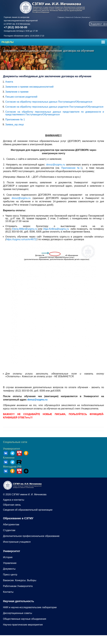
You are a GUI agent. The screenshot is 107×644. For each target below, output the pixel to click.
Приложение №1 (72, 168)
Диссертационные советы (17, 613)
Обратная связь (12, 505)
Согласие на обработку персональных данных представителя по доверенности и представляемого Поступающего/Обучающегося (55, 113)
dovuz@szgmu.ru (56, 165)
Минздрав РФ (12, 467)
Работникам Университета (18, 586)
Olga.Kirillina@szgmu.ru (56, 229)
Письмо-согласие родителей (21, 97)
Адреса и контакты (14, 500)
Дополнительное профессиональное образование (31, 536)
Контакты (86, 17)
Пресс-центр (10, 575)
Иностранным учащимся (17, 542)
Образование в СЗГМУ (18, 518)
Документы (9, 569)
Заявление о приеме (17, 92)
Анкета (9, 82)
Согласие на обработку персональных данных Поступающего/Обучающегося (49, 102)
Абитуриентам (11, 525)
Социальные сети (15, 442)
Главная (61, 17)
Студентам (9, 530)
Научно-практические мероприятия (23, 625)
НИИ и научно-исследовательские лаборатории (30, 607)
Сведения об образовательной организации (28, 510)
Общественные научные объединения (25, 619)
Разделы (8, 42)
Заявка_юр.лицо (15, 125)
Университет (12, 449)
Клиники (9, 458)
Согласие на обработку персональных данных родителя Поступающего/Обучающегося (54, 107)
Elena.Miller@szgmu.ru (25, 229)
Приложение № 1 (15, 119)
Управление (10, 563)
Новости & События (73, 17)
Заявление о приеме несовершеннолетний (29, 87)
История (8, 557)
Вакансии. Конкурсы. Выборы (20, 580)
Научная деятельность (19, 601)
